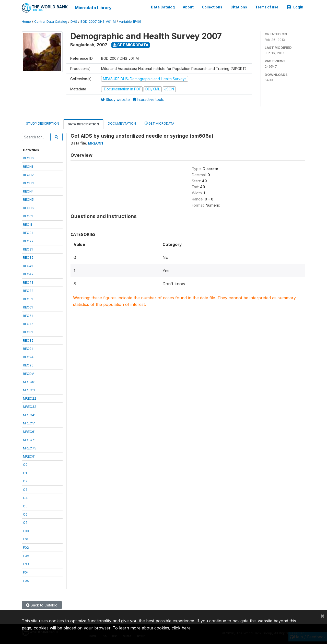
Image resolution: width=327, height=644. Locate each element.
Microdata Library (93, 8)
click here (181, 628)
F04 (26, 572)
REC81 (28, 332)
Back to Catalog (42, 605)
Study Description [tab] (43, 123)
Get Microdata (131, 45)
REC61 (28, 307)
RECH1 (28, 166)
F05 (26, 581)
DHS (74, 22)
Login (295, 7)
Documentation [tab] (122, 123)
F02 (26, 547)
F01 (26, 539)
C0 (25, 464)
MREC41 (29, 415)
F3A (26, 556)
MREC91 (29, 456)
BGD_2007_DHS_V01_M (98, 22)
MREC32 (30, 407)
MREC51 (29, 423)
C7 (25, 522)
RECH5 (28, 199)
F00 (26, 531)
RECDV (28, 374)
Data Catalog (163, 7)
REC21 (28, 233)
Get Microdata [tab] (159, 123)
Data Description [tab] (83, 124)
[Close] (322, 616)
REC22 (28, 241)
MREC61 (29, 432)
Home (26, 22)
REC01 (28, 216)
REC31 (28, 249)
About (188, 7)
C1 (25, 473)
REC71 (28, 316)
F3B (26, 564)
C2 (25, 481)
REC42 (28, 274)
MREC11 (29, 390)
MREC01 (29, 382)
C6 (25, 514)
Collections (212, 7)
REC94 (28, 357)
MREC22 (30, 398)
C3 (25, 490)
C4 (25, 498)
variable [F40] (130, 22)
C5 (25, 506)
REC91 (28, 349)
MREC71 (29, 440)
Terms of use (267, 7)
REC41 (28, 266)
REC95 (28, 365)
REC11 (27, 224)
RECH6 (28, 208)
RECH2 (28, 175)
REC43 (28, 282)
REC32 (28, 257)
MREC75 (30, 448)
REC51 (28, 299)
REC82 (28, 340)
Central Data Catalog (51, 22)
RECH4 (28, 191)
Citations (239, 7)
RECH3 (28, 183)
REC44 (28, 291)
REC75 (28, 324)
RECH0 (28, 158)
